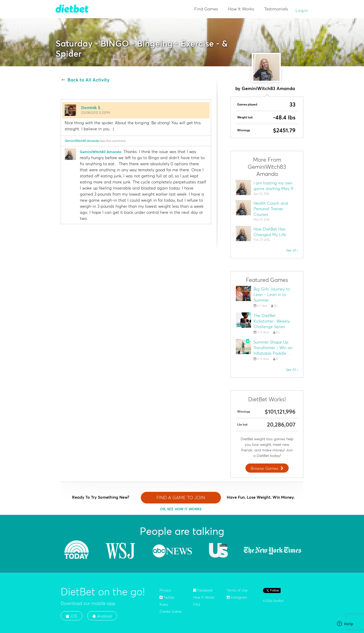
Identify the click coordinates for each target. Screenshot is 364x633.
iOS (72, 616)
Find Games (206, 9)
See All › (292, 370)
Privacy (165, 590)
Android (102, 616)
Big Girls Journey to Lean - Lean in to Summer (272, 294)
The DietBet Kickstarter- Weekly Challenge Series (272, 321)
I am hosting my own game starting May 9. (274, 186)
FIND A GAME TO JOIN (181, 498)
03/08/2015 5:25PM (96, 113)
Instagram (237, 597)
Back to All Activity (88, 80)
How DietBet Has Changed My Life (270, 232)
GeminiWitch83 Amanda (82, 141)
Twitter (167, 597)
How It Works (241, 9)
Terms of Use (237, 590)
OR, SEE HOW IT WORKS (181, 509)
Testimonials (276, 9)
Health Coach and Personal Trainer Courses (271, 209)
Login (302, 10)
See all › (292, 250)
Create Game (170, 611)
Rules (164, 604)
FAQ (197, 604)
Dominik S (91, 108)
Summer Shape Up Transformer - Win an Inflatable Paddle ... (273, 348)
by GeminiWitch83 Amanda (265, 88)
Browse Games (268, 468)
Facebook (203, 590)
